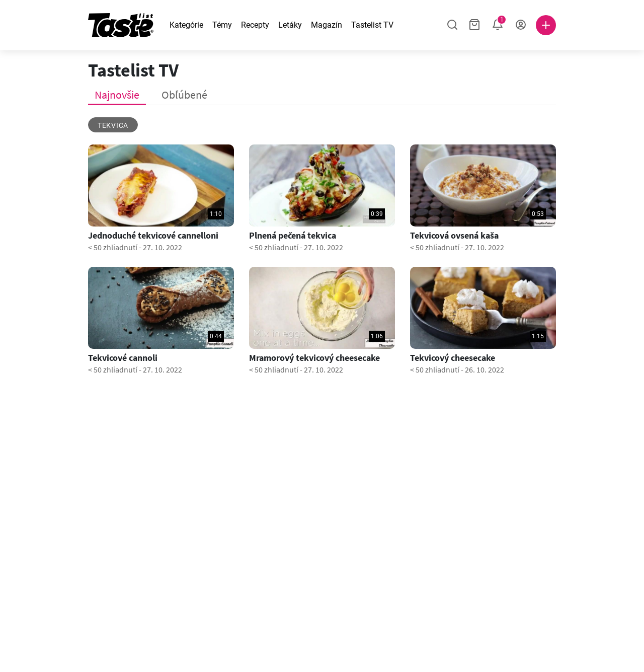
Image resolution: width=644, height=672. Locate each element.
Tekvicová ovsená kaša (454, 236)
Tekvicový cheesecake (453, 358)
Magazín (327, 25)
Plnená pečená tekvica (293, 236)
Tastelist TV (372, 25)
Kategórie (186, 25)
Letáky (290, 25)
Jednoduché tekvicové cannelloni (153, 236)
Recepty (255, 25)
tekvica (113, 125)
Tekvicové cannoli (123, 358)
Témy (222, 25)
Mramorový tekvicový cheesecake (314, 358)
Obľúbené (184, 95)
